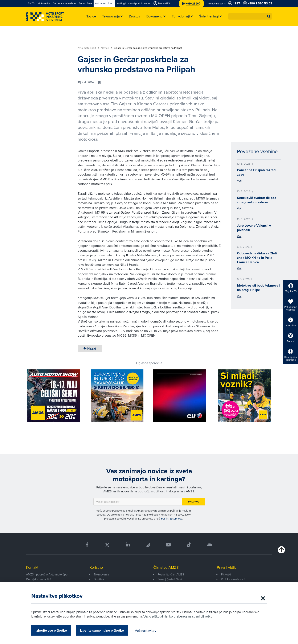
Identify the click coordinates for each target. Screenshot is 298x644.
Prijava (193, 502)
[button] (269, 16)
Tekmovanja (101, 574)
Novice (107, 48)
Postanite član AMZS (171, 574)
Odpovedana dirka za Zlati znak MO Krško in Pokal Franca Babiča (257, 258)
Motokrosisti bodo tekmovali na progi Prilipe (259, 288)
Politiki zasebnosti (172, 518)
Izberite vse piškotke (51, 630)
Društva (99, 579)
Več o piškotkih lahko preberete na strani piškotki (177, 616)
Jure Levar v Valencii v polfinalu (254, 228)
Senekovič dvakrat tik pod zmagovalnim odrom (257, 200)
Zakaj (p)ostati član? (170, 579)
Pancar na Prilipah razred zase (256, 172)
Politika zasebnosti (233, 579)
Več (239, 181)
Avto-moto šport (88, 48)
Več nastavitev (146, 631)
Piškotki (226, 574)
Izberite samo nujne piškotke (102, 630)
